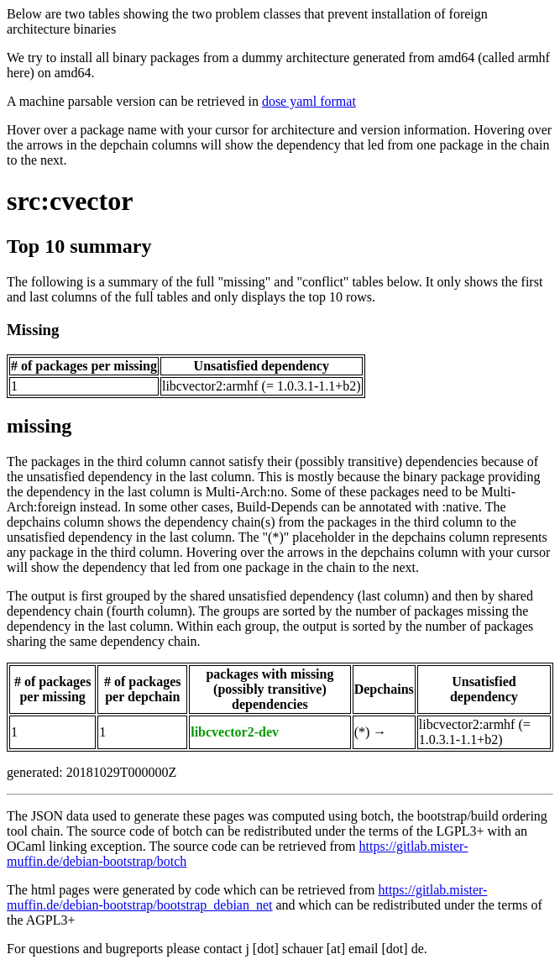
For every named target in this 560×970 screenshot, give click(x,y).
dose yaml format (309, 101)
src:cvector (70, 201)
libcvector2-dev (235, 732)
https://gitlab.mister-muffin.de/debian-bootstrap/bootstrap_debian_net (247, 897)
